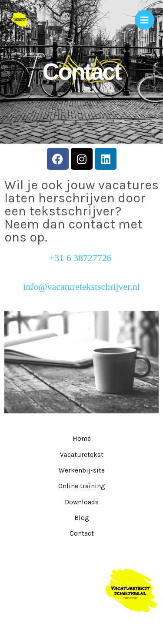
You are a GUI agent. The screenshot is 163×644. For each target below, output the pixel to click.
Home (82, 439)
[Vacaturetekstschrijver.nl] (20, 20)
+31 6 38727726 (81, 258)
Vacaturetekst (82, 455)
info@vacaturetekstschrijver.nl (81, 287)
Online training (82, 486)
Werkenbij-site (82, 470)
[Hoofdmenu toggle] (145, 20)
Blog (82, 518)
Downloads (82, 502)
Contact (82, 533)
